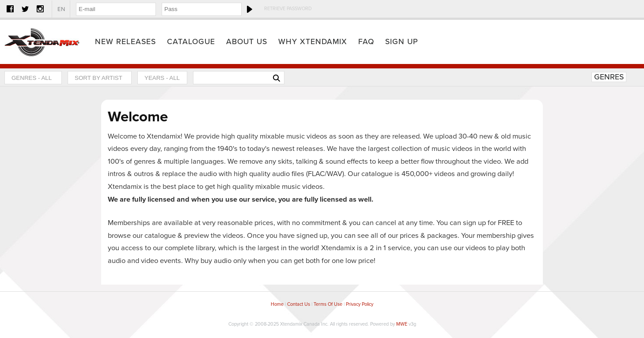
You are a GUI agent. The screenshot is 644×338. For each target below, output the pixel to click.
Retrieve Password (288, 9)
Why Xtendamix (313, 42)
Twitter (25, 9)
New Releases (125, 42)
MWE (402, 324)
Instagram (40, 9)
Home (42, 42)
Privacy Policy (360, 304)
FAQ (366, 42)
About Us (247, 42)
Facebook (10, 9)
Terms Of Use (328, 304)
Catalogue (191, 42)
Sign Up (402, 42)
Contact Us (299, 304)
